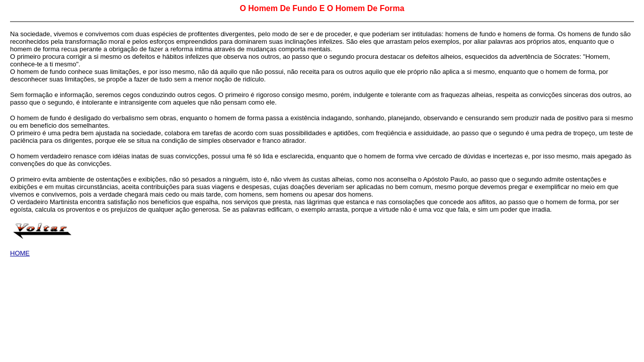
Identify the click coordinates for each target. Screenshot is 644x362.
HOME (20, 253)
